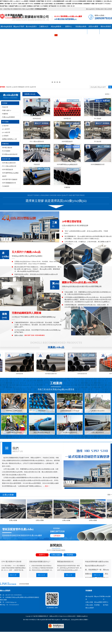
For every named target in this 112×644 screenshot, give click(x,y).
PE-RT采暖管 (6, 151)
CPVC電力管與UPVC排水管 (11, 562)
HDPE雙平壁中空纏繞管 (10, 180)
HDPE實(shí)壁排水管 (9, 163)
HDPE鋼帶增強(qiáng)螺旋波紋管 (67, 164)
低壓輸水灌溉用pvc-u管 (9, 139)
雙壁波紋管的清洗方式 (65, 562)
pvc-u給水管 (6, 129)
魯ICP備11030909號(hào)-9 (30, 620)
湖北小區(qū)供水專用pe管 (42, 432)
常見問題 (70, 555)
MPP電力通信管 (7, 148)
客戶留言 (106, 605)
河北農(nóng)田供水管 (70, 432)
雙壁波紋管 (40, 9)
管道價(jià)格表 (81, 26)
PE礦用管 (5, 114)
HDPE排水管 (37, 119)
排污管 (27, 87)
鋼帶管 (45, 9)
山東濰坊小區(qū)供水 (98, 411)
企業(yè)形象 (15, 520)
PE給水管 (9, 87)
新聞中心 (69, 26)
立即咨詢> (57, 536)
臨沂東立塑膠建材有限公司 (31, 17)
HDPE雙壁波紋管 (8, 170)
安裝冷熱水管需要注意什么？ (40, 562)
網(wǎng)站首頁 (90, 9)
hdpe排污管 (33, 87)
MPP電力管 (67, 119)
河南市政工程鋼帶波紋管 (14, 411)
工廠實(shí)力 (44, 26)
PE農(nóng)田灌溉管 (8, 117)
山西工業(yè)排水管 (98, 432)
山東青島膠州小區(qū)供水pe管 (70, 411)
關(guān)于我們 (19, 26)
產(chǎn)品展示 (31, 26)
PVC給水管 (98, 142)
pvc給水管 (15, 87)
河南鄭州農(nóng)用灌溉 (14, 432)
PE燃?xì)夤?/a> (7, 110)
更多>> (47, 486)
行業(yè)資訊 (56, 555)
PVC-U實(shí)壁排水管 (9, 166)
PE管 (31, 9)
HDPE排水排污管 (84, 374)
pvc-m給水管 (6, 132)
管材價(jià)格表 (100, 9)
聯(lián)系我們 (108, 9)
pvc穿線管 (5, 136)
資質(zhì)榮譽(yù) (93, 29)
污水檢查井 (6, 186)
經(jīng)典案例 (56, 26)
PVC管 (35, 9)
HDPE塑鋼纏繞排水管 (9, 183)
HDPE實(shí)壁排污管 (52, 374)
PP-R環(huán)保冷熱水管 (10, 154)
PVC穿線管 (98, 119)
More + (108, 94)
